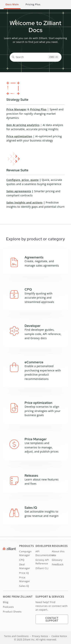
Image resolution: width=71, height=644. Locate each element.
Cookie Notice (59, 636)
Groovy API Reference (42, 562)
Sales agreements (19, 191)
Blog (6, 602)
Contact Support (52, 619)
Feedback (58, 564)
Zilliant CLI (42, 568)
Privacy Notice (40, 636)
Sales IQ (24, 586)
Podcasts (8, 607)
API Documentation (44, 553)
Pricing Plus (38, 109)
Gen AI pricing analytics (23, 125)
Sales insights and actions (25, 202)
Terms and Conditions (16, 636)
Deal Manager (25, 566)
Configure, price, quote (23, 180)
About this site (58, 553)
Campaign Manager (25, 553)
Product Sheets (12, 612)
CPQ (22, 560)
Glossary (57, 560)
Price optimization (19, 136)
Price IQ (24, 573)
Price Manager (17, 109)
